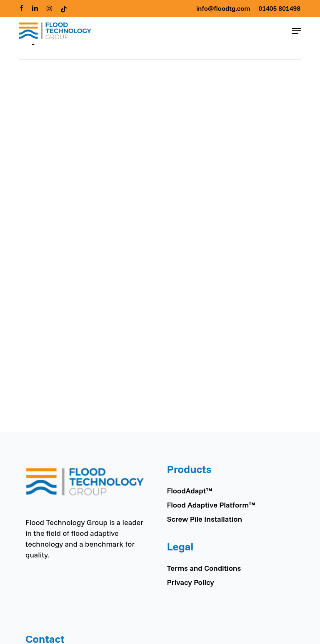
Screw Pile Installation (204, 519)
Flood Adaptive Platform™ (211, 505)
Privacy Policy (190, 582)
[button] (296, 31)
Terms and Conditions (204, 568)
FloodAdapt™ (189, 491)
